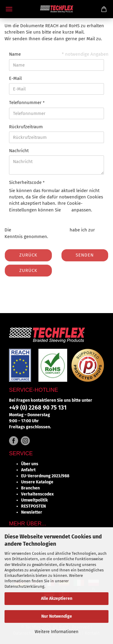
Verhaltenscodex (37, 494)
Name (15, 54)
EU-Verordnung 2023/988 (45, 476)
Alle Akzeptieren (57, 598)
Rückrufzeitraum (26, 127)
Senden (85, 255)
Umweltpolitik (35, 500)
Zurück (28, 255)
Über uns (30, 464)
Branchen (30, 488)
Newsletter (32, 512)
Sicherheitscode (26, 182)
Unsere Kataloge (37, 482)
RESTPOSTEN (33, 506)
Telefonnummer (26, 103)
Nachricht (19, 151)
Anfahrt (28, 470)
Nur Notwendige (57, 616)
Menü (9, 9)
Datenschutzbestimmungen (40, 230)
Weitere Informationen (56, 632)
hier (66, 210)
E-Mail (15, 78)
